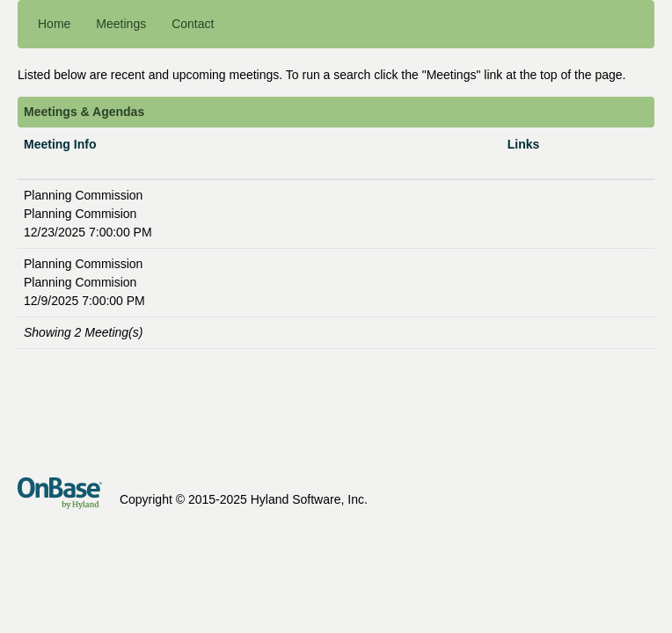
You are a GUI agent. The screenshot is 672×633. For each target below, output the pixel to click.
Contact (193, 24)
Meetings (121, 24)
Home (54, 24)
